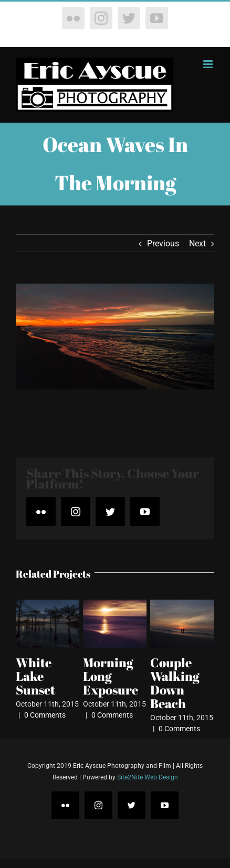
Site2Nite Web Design (148, 777)
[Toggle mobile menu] (209, 64)
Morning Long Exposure (111, 676)
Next (197, 243)
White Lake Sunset (35, 676)
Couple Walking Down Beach (175, 683)
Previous (163, 243)
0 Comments (45, 715)
